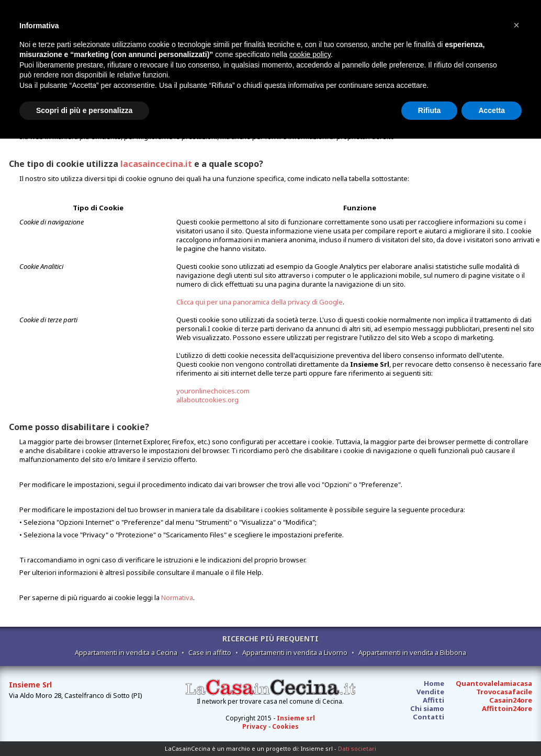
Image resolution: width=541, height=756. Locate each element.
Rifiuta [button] (430, 110)
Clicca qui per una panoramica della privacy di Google (260, 302)
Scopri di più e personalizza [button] (84, 110)
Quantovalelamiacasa (494, 683)
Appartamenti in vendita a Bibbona (412, 652)
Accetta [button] (492, 110)
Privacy (255, 726)
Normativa (177, 597)
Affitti (433, 700)
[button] (516, 25)
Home (434, 683)
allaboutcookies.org (207, 400)
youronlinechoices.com (213, 391)
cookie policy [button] (310, 54)
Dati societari (357, 748)
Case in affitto (210, 652)
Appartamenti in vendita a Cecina (126, 652)
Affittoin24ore (507, 708)
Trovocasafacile (504, 692)
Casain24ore (511, 700)
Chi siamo (427, 708)
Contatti (429, 717)
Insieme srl (296, 718)
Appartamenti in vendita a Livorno (295, 652)
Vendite (430, 692)
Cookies (285, 726)
